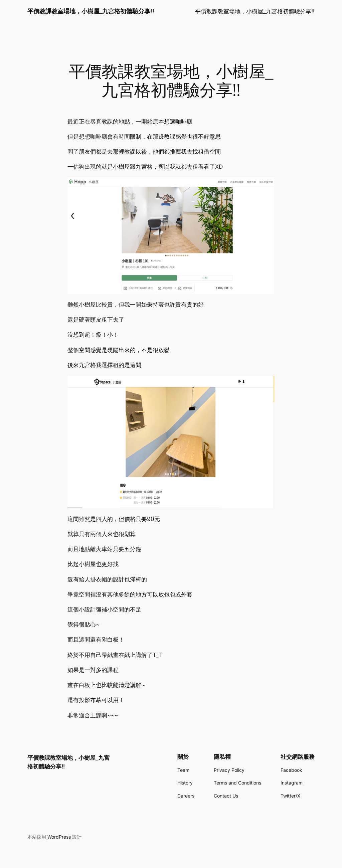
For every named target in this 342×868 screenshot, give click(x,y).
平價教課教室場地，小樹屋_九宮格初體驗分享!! (91, 11)
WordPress (59, 837)
